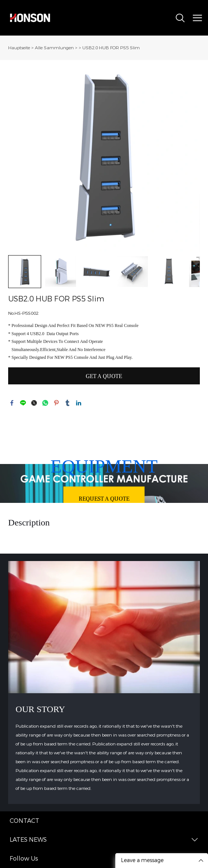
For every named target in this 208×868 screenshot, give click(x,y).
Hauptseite (19, 48)
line (23, 403)
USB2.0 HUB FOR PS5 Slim (111, 48)
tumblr (67, 403)
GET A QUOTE (104, 376)
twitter (34, 403)
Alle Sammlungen (54, 48)
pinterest (56, 403)
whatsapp (45, 403)
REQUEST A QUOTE (104, 498)
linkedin (79, 403)
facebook (12, 403)
